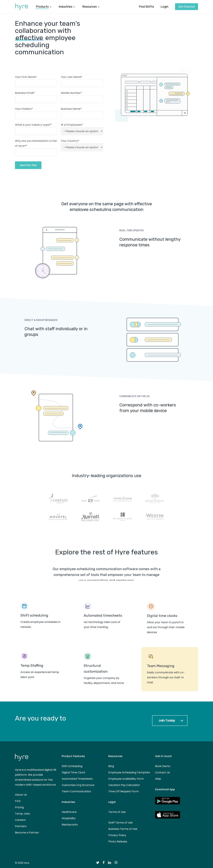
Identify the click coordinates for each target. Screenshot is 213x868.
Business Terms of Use (123, 829)
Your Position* (24, 109)
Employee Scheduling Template (129, 772)
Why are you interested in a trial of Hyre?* (36, 148)
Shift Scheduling (72, 766)
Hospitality (69, 818)
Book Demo (163, 766)
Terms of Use (117, 812)
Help (158, 779)
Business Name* (71, 109)
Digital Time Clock (73, 772)
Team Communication (76, 791)
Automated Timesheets (77, 779)
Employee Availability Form (126, 779)
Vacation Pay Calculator (124, 785)
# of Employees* (72, 125)
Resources (115, 756)
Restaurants (70, 825)
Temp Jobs (22, 814)
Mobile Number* (72, 93)
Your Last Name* (72, 77)
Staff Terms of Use (120, 823)
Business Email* (25, 93)
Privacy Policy (117, 835)
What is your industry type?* (33, 125)
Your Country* (70, 141)
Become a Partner (27, 833)
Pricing (19, 807)
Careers (20, 820)
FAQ (18, 801)
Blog (111, 766)
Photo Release (118, 842)
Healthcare (69, 812)
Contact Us (162, 772)
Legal (112, 802)
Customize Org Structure (78, 785)
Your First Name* (26, 77)
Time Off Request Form (123, 791)
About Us (21, 795)
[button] (170, 721)
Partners (21, 826)
